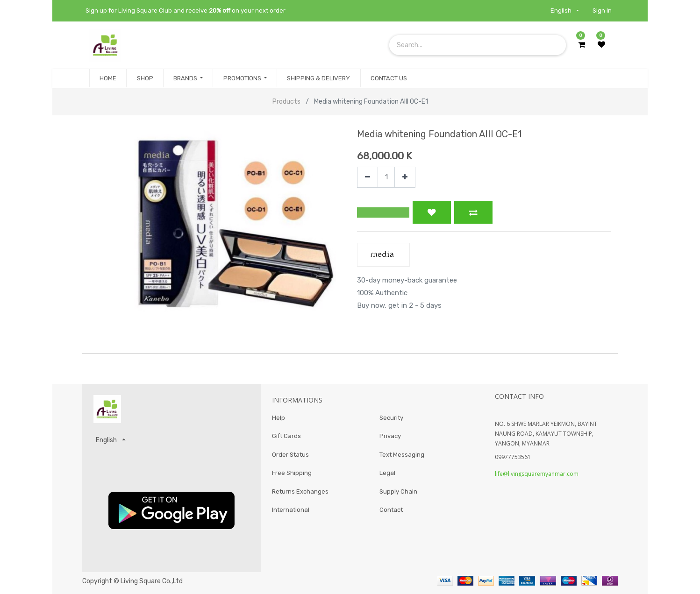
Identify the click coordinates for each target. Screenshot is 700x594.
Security (391, 418)
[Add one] (405, 177)
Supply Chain (398, 491)
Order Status (290, 455)
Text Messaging (402, 455)
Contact (391, 510)
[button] (383, 212)
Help (279, 418)
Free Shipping (292, 473)
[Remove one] (368, 177)
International (291, 510)
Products (286, 102)
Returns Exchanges (300, 491)
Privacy (390, 436)
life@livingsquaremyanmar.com (537, 474)
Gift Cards (286, 436)
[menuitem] (108, 78)
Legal (387, 473)
